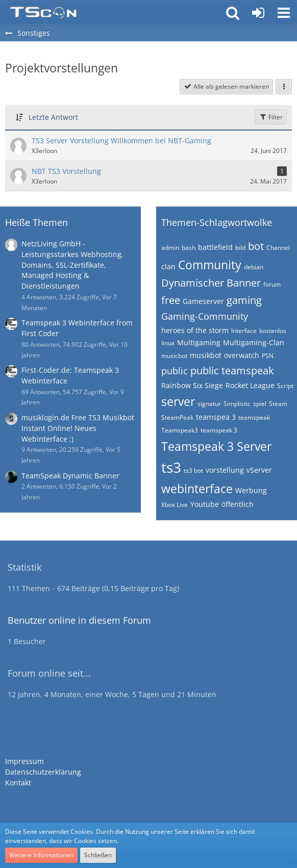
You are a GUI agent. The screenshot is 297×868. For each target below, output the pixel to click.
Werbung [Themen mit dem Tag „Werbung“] (251, 490)
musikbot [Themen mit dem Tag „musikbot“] (206, 355)
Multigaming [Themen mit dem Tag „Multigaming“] (199, 342)
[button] (284, 13)
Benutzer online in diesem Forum (79, 620)
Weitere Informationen (41, 855)
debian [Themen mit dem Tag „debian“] (254, 267)
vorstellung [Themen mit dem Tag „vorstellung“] (225, 470)
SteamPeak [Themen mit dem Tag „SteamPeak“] (177, 417)
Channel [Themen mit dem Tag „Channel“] (278, 248)
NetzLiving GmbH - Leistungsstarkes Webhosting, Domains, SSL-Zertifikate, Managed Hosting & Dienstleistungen (72, 265)
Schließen (98, 855)
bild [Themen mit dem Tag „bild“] (240, 248)
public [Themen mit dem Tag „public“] (175, 371)
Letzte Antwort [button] (53, 117)
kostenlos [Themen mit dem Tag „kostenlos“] (273, 331)
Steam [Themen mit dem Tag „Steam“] (278, 404)
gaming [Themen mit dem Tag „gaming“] (244, 300)
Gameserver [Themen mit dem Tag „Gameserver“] (203, 301)
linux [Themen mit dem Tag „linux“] (168, 343)
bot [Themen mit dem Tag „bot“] (256, 246)
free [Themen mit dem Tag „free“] (171, 300)
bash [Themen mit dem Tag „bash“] (189, 248)
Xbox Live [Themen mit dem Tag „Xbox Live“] (175, 505)
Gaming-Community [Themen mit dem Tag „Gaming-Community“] (205, 316)
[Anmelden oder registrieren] (258, 13)
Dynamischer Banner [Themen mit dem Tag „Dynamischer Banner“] (211, 283)
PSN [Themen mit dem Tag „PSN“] (268, 356)
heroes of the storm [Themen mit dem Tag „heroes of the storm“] (195, 330)
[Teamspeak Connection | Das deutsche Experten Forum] (43, 13)
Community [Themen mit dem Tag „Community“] (210, 265)
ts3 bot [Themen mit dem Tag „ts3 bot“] (193, 470)
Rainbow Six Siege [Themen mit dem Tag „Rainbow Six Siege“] (192, 385)
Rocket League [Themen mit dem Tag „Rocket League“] (250, 385)
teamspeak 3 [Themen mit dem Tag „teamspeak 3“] (219, 430)
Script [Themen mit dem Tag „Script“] (285, 386)
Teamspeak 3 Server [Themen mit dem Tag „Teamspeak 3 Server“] (216, 446)
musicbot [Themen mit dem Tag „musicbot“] (174, 356)
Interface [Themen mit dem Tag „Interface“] (244, 331)
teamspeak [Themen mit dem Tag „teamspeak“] (254, 417)
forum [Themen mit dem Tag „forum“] (272, 284)
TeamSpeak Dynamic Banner (70, 476)
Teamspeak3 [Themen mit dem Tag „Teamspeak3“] (180, 430)
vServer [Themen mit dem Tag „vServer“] (259, 470)
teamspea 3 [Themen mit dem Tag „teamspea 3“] (216, 417)
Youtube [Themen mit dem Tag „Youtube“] (205, 504)
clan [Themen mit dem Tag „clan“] (168, 266)
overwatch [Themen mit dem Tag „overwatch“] (242, 355)
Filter (271, 117)
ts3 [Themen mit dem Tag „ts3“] (171, 467)
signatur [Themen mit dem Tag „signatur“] (209, 404)
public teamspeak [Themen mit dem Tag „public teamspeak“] (232, 371)
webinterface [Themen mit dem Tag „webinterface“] (197, 489)
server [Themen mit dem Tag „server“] (178, 401)
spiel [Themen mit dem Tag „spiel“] (260, 404)
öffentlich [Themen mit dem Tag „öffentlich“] (238, 504)
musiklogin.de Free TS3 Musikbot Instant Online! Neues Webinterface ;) (78, 428)
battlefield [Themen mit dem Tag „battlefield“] (215, 247)
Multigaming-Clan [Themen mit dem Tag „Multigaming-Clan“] (254, 342)
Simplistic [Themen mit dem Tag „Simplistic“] (237, 404)
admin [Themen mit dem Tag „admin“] (170, 248)
